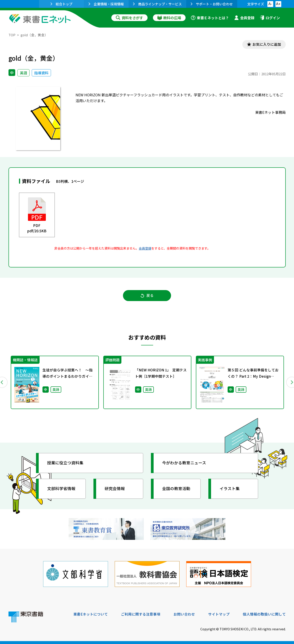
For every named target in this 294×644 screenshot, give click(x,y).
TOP (12, 35)
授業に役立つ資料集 (66, 463)
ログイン (270, 18)
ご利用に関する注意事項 (141, 614)
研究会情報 (115, 489)
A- (270, 4)
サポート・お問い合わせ (212, 4)
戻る (147, 296)
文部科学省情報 (62, 489)
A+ (278, 4)
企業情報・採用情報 (106, 4)
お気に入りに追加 (266, 44)
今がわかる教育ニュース (185, 463)
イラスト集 (230, 489)
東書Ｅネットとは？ (210, 18)
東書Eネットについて (91, 614)
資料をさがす (129, 18)
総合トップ (61, 4)
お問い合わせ (184, 614)
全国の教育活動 (177, 489)
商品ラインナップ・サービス (157, 4)
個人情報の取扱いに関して (264, 614)
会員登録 (244, 18)
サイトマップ (219, 614)
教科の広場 (169, 18)
